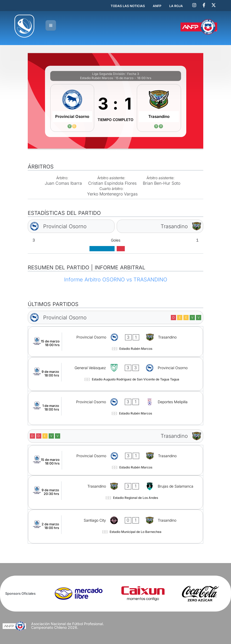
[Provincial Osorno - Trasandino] (115, 342)
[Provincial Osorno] (72, 108)
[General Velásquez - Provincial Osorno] (115, 374)
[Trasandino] (159, 108)
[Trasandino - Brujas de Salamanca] (115, 492)
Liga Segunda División (108, 74)
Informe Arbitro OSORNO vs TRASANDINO (116, 280)
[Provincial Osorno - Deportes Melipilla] (115, 408)
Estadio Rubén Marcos (97, 78)
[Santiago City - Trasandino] (115, 526)
